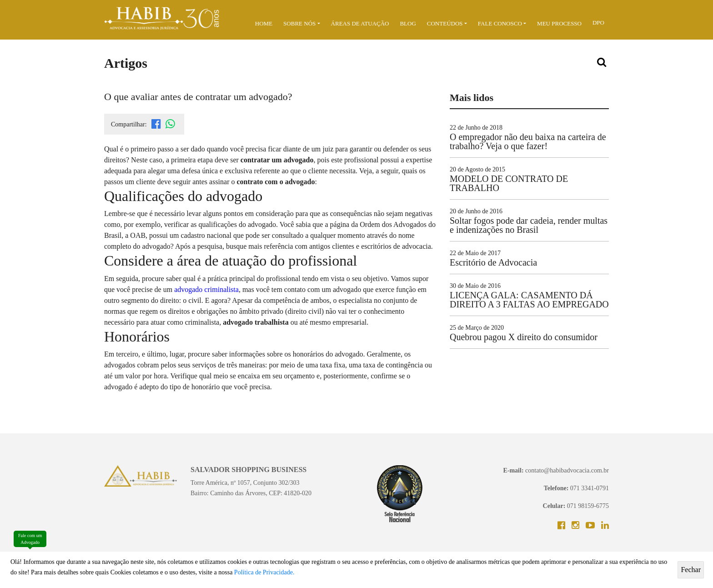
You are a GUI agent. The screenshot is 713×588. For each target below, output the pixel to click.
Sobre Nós (299, 23)
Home (264, 23)
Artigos (126, 63)
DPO (598, 23)
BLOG (408, 23)
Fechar (691, 570)
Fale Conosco (500, 23)
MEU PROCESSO (559, 23)
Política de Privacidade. (264, 572)
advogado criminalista (206, 289)
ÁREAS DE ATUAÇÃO (360, 23)
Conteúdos (445, 23)
